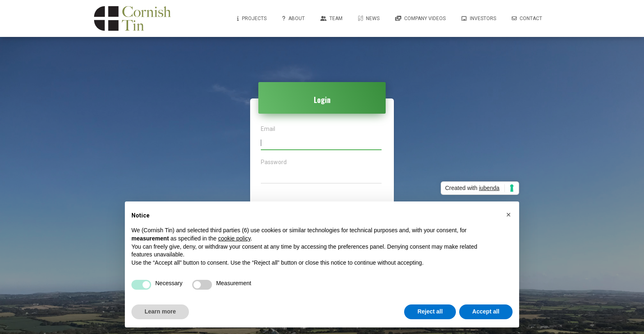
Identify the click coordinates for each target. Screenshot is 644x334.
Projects (252, 18)
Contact (527, 18)
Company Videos (420, 18)
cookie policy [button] (234, 238)
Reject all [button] (430, 311)
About (293, 18)
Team (331, 18)
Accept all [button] (486, 311)
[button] (508, 215)
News (369, 18)
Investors (479, 18)
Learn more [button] (160, 311)
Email (268, 129)
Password (274, 162)
